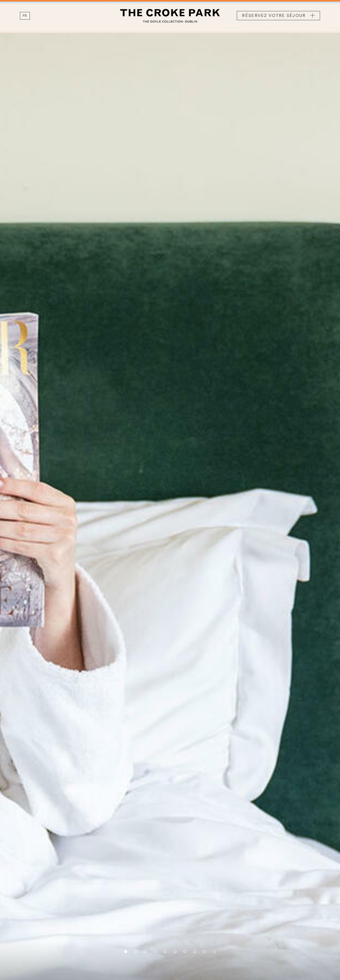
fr (25, 16)
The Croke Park (170, 16)
